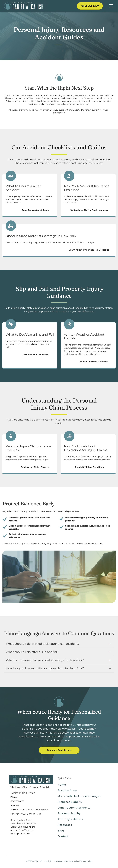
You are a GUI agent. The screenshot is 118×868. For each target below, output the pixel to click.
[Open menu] (111, 6)
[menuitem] (83, 786)
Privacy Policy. (86, 861)
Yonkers (22, 827)
